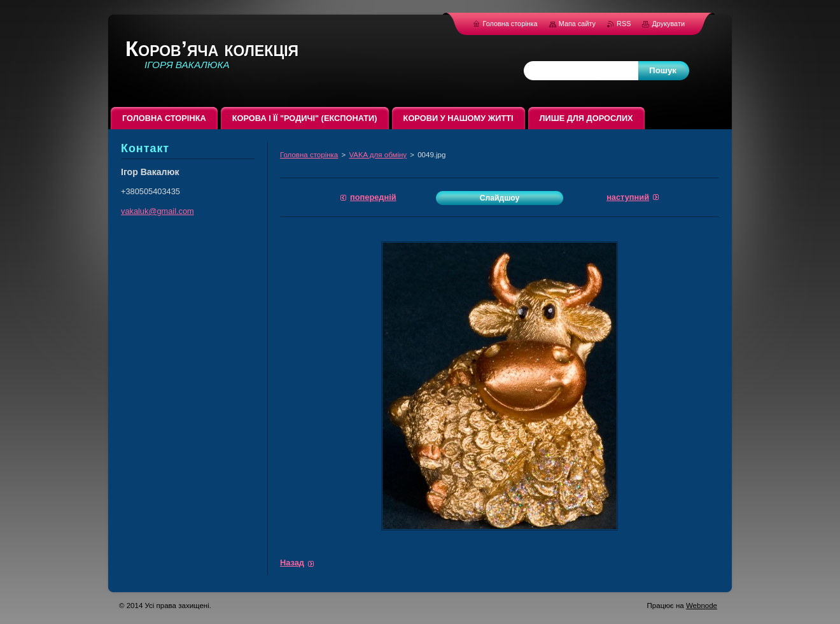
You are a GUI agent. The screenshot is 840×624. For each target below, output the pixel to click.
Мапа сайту (577, 24)
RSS (625, 24)
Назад (292, 563)
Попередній (373, 197)
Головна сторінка (309, 155)
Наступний (628, 197)
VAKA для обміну (378, 155)
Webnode (702, 606)
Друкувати (668, 24)
